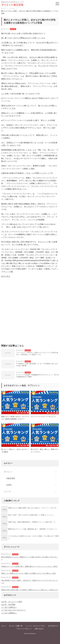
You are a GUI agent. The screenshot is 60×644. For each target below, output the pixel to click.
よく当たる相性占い (9, 607)
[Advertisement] (30, 312)
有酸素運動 (11, 478)
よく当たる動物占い (9, 613)
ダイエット (8, 472)
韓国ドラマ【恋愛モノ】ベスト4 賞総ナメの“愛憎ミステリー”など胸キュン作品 (28, 573)
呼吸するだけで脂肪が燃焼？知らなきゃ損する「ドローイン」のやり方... (33, 508)
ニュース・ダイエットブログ (35, 626)
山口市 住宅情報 (8, 605)
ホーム (4, 626)
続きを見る (6, 276)
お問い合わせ (39, 629)
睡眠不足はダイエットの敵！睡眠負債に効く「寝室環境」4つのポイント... (33, 529)
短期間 (9, 485)
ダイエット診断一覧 (16, 626)
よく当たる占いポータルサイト (13, 610)
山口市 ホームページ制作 (12, 602)
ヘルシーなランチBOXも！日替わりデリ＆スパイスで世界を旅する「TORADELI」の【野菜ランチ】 (37, 354)
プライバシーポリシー (24, 629)
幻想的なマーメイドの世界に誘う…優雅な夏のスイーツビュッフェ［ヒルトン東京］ (30, 566)
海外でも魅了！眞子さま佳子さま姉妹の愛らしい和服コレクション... (31, 515)
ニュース (13, 29)
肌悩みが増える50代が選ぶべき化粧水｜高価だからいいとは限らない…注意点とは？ (30, 590)
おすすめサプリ (53, 626)
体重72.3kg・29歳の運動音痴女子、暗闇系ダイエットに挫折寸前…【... (32, 522)
